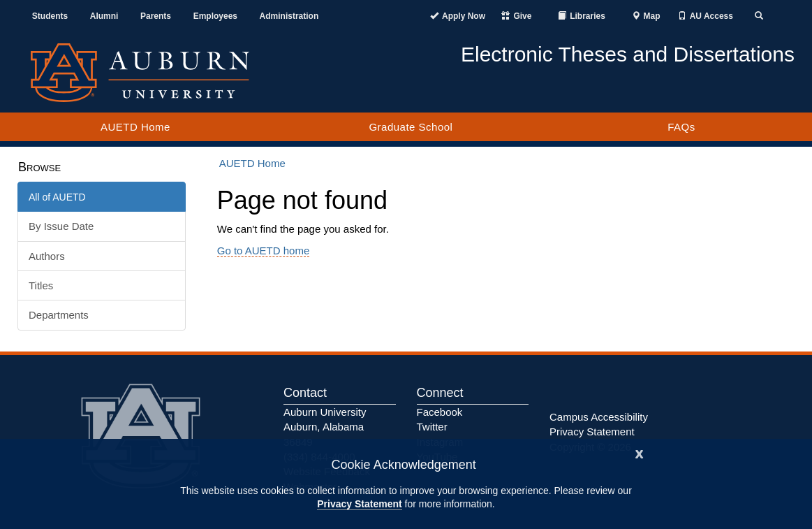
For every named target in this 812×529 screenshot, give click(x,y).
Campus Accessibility (599, 417)
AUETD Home (135, 127)
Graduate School (411, 127)
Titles (41, 285)
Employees (215, 16)
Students (50, 16)
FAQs (681, 127)
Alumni (104, 16)
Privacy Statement (359, 504)
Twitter (432, 427)
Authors (47, 256)
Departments (59, 315)
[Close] (640, 452)
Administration (289, 16)
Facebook (440, 412)
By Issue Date (61, 226)
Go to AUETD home (264, 251)
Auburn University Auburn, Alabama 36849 (325, 427)
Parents (156, 16)
